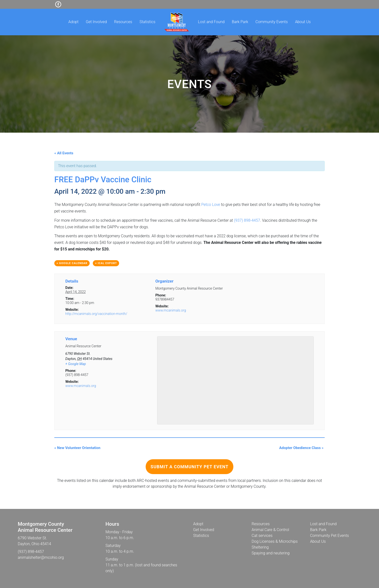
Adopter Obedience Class (301, 448)
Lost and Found (211, 22)
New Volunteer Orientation (77, 448)
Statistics (147, 22)
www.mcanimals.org (171, 310)
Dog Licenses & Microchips (275, 541)
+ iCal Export (106, 263)
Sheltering (260, 547)
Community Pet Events (329, 536)
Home (177, 22)
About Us (303, 22)
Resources (123, 22)
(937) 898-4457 (247, 220)
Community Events (272, 22)
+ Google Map (76, 364)
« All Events (64, 153)
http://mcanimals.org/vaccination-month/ (96, 314)
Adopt (73, 22)
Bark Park (240, 22)
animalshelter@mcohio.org (41, 557)
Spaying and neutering (271, 553)
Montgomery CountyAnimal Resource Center (45, 527)
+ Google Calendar (72, 263)
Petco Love (211, 205)
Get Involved (96, 22)
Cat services (262, 536)
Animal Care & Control (270, 530)
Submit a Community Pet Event (189, 467)
